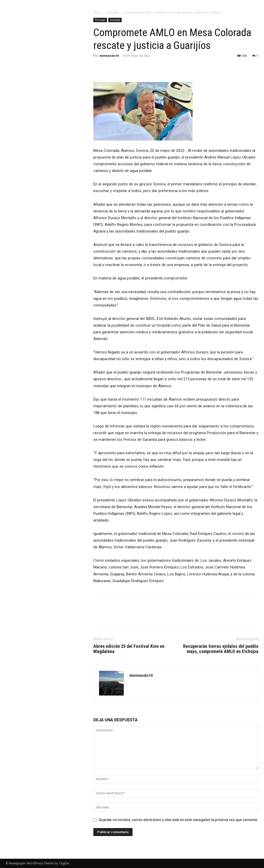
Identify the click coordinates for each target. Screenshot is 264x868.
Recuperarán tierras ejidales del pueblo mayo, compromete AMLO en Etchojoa (221, 649)
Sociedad (115, 20)
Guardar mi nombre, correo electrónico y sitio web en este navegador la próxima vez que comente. (178, 820)
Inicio (97, 13)
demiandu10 (109, 56)
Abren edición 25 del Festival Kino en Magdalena (129, 649)
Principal (113, 13)
